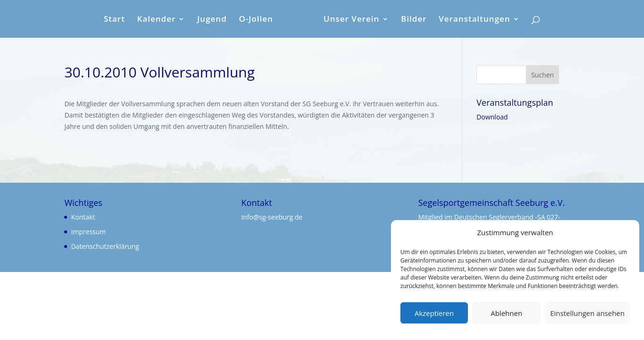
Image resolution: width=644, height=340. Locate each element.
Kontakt (83, 217)
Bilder (414, 20)
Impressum (88, 232)
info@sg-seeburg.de (272, 217)
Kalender (156, 20)
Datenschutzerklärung (105, 246)
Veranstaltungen (474, 20)
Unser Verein (351, 20)
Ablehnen (506, 313)
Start (114, 20)
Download (492, 117)
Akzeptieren (434, 313)
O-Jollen (256, 20)
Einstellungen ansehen (587, 313)
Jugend (212, 20)
